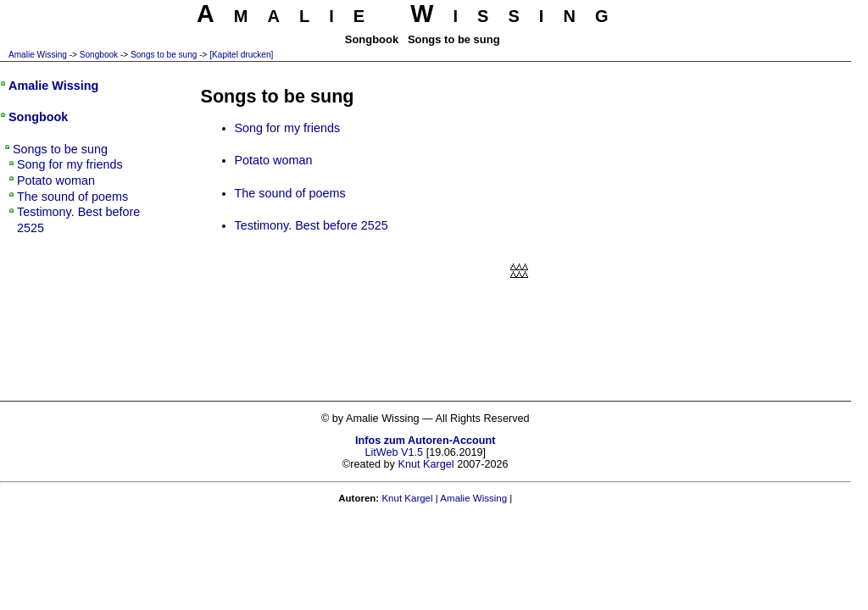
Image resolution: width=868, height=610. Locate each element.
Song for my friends (288, 128)
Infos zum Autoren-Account (425, 441)
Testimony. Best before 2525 (312, 225)
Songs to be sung (164, 55)
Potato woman (274, 160)
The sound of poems (290, 193)
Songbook (99, 55)
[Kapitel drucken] (241, 55)
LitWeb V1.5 (394, 452)
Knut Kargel (426, 464)
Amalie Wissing (38, 55)
